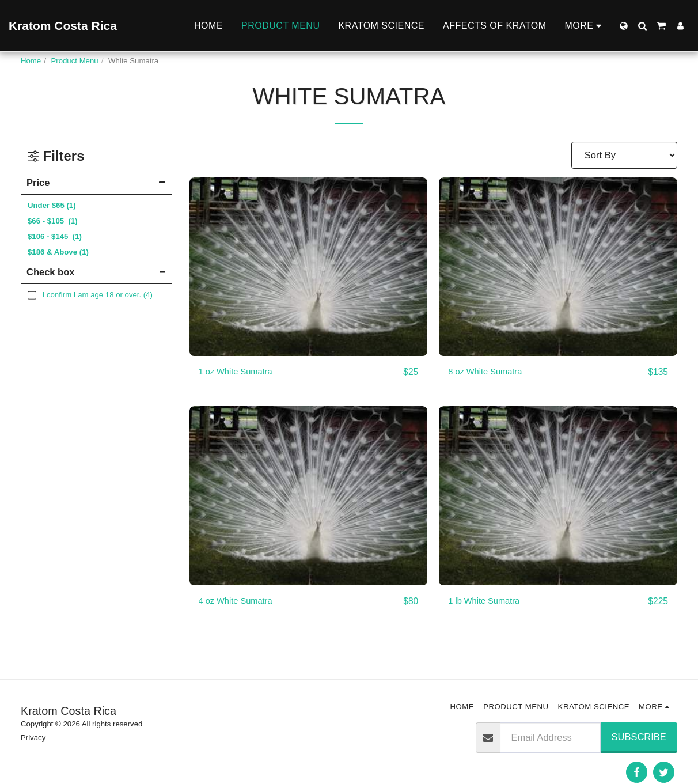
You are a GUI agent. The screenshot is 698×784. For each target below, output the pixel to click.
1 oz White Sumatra (240, 372)
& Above (58, 252)
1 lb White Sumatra (488, 602)
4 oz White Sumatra (240, 602)
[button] (642, 26)
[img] (309, 267)
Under (52, 205)
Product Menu (75, 61)
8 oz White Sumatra (490, 372)
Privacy (33, 738)
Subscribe (639, 737)
